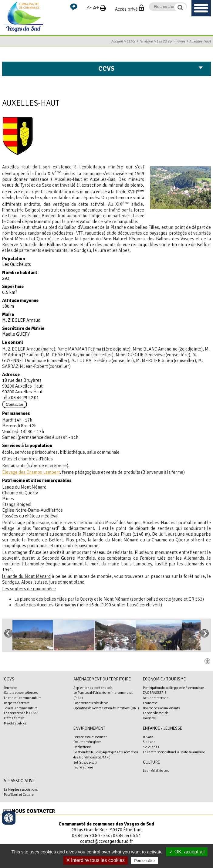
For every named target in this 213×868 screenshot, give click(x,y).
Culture (151, 762)
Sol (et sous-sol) (85, 762)
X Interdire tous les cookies (96, 860)
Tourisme (149, 718)
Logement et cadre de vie (91, 703)
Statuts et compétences (21, 693)
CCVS (131, 41)
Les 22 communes (171, 41)
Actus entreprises (156, 698)
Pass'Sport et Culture (19, 795)
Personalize (144, 861)
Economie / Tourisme (164, 679)
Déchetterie (82, 747)
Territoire (146, 41)
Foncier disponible (156, 713)
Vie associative (19, 781)
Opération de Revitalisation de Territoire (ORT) (106, 708)
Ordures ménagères (87, 742)
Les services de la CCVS (20, 713)
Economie (150, 703)
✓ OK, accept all (187, 852)
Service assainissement (90, 737)
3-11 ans (149, 742)
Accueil (117, 41)
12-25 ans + (151, 747)
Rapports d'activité (17, 703)
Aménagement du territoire (102, 679)
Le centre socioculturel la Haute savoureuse (174, 752)
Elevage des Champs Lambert (31, 472)
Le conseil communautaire (23, 698)
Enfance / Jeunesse (162, 728)
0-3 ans (148, 737)
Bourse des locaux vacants (161, 708)
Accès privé (126, 9)
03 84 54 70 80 (86, 836)
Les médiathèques (156, 771)
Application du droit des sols (93, 688)
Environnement (89, 728)
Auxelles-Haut (200, 41)
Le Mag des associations (21, 789)
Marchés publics (15, 723)
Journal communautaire (21, 708)
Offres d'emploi (15, 718)
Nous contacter (33, 811)
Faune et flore (83, 767)
